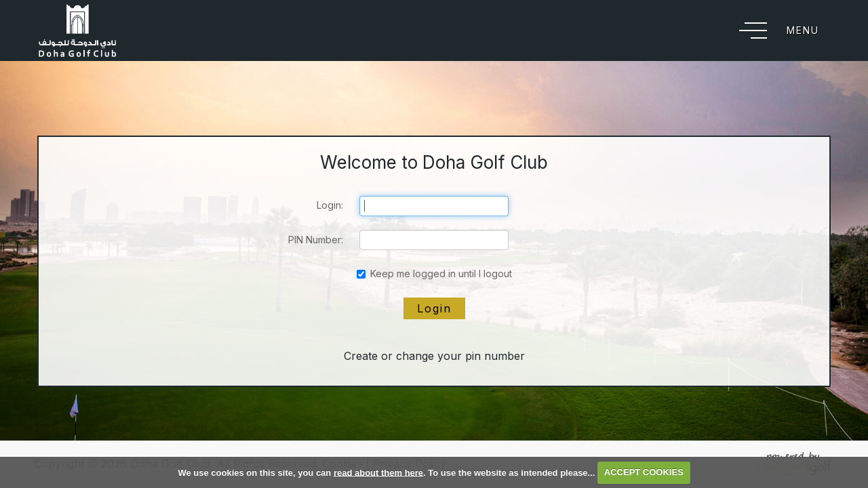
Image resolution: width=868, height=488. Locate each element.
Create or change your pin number (434, 356)
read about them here (378, 472)
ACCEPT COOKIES (644, 472)
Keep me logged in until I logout (434, 273)
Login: (330, 205)
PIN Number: (316, 240)
